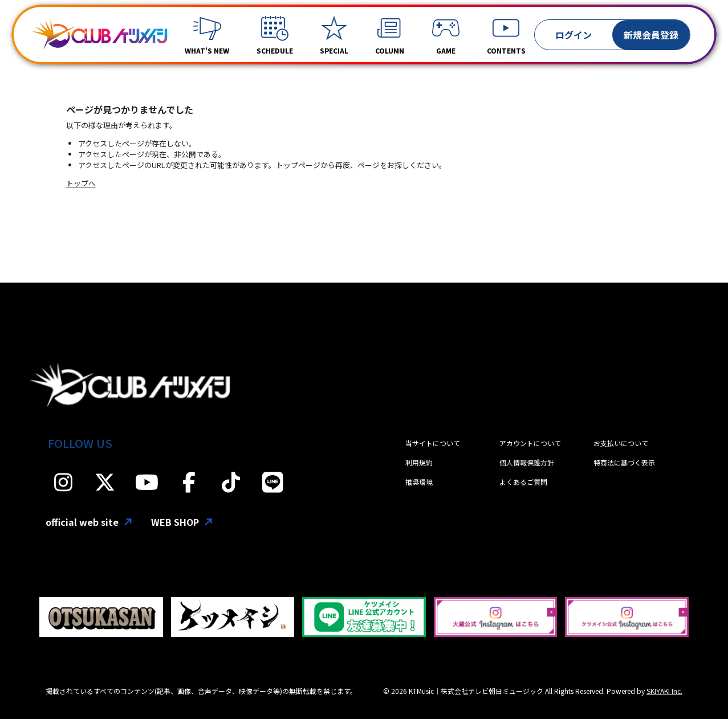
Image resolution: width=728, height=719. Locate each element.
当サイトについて (433, 443)
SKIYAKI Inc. (664, 691)
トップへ (81, 183)
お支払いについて (621, 443)
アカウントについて (530, 443)
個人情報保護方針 (527, 462)
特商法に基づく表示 (624, 462)
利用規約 (419, 462)
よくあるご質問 (523, 482)
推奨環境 (419, 482)
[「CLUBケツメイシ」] (100, 35)
